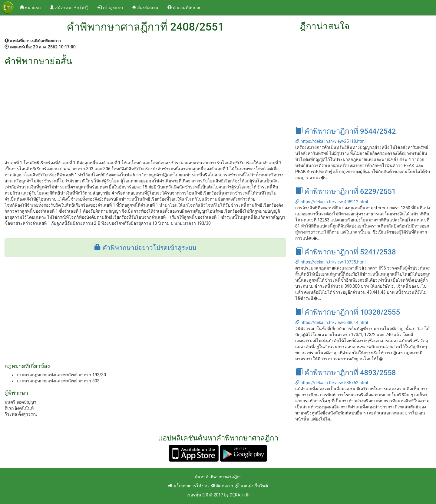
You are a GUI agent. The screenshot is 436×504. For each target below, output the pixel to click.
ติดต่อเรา (222, 486)
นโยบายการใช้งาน (188, 486)
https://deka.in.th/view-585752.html (332, 383)
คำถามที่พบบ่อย (184, 8)
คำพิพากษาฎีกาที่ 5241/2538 (345, 252)
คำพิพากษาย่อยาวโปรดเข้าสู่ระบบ (145, 248)
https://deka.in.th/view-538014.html (332, 322)
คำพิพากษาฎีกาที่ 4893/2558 (345, 373)
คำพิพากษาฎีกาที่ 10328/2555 (348, 312)
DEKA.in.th (239, 495)
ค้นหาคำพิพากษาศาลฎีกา (218, 477)
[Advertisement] (145, 111)
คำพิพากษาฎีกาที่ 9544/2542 (345, 131)
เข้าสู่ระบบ (110, 8)
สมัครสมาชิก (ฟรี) (69, 8)
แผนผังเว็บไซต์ (251, 486)
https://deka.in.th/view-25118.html (330, 141)
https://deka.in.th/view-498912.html (332, 202)
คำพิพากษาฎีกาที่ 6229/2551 (345, 191)
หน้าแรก (32, 7)
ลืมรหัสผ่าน (145, 8)
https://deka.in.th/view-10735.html (330, 262)
